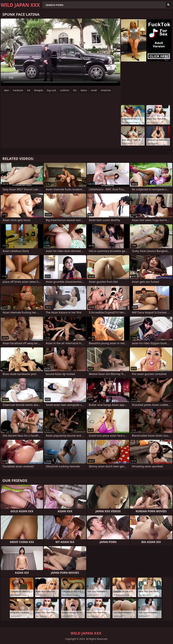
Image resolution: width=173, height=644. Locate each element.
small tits (106, 90)
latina (84, 90)
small (94, 90)
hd (29, 90)
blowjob (39, 90)
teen (7, 90)
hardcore (18, 90)
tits (75, 90)
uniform (65, 90)
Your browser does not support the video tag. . (60, 52)
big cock (52, 90)
